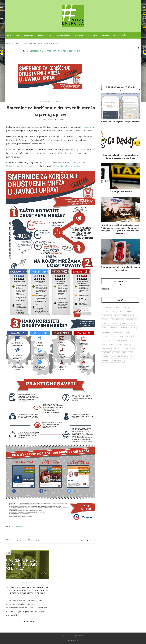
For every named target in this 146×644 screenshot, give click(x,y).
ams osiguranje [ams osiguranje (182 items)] (107, 308)
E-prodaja (92, 35)
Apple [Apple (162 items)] (121, 312)
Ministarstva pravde (76, 163)
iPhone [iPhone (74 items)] (133, 328)
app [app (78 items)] (114, 312)
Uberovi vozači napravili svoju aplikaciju (120, 122)
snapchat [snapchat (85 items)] (117, 349)
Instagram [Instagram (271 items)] (114, 328)
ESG (17, 35)
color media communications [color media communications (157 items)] (123, 316)
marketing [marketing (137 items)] (118, 332)
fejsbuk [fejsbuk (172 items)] (124, 324)
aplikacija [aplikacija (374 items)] (128, 308)
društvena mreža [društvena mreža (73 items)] (117, 320)
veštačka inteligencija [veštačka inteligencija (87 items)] (119, 357)
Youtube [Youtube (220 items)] (105, 361)
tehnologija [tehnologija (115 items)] (106, 353)
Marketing (28, 35)
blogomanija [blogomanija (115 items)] (106, 316)
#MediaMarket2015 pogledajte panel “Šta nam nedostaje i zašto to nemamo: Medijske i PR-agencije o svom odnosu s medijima (120, 229)
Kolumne (106, 35)
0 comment (35, 540)
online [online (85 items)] (111, 341)
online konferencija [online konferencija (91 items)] (123, 341)
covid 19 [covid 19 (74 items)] (105, 320)
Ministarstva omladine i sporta (20, 166)
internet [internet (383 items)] (124, 328)
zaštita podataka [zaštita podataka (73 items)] (117, 361)
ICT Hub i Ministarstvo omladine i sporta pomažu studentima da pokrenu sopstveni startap (28, 590)
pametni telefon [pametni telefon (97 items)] (108, 345)
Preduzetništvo (63, 35)
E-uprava (79, 35)
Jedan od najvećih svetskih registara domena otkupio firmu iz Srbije (120, 157)
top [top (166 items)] (124, 353)
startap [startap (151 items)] (135, 349)
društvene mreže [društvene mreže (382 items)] (132, 320)
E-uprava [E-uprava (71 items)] (105, 324)
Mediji (41, 35)
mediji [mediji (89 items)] (127, 332)
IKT (50, 35)
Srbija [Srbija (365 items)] (126, 349)
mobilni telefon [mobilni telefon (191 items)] (118, 336)
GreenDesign (86, 127)
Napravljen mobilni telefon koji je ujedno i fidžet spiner (120, 269)
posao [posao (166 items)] (119, 345)
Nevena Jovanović (56, 120)
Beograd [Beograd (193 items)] (129, 312)
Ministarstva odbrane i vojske (66, 166)
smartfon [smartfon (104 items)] (128, 345)
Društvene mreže (46, 102)
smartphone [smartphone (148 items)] (106, 349)
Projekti (10, 42)
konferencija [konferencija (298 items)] (106, 332)
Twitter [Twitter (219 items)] (105, 357)
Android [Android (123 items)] (118, 308)
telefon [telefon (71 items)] (116, 353)
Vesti (9, 35)
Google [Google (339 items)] (133, 324)
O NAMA (22, 42)
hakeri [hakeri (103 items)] (104, 328)
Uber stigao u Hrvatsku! (120, 192)
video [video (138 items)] (132, 357)
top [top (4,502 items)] (130, 353)
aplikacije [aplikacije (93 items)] (105, 312)
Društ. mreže (120, 35)
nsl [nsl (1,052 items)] (104, 341)
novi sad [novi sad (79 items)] (129, 336)
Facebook (105, 289)
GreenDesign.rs (18, 526)
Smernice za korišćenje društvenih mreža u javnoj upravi (51, 111)
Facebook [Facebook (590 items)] (115, 324)
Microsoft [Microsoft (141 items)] (106, 336)
